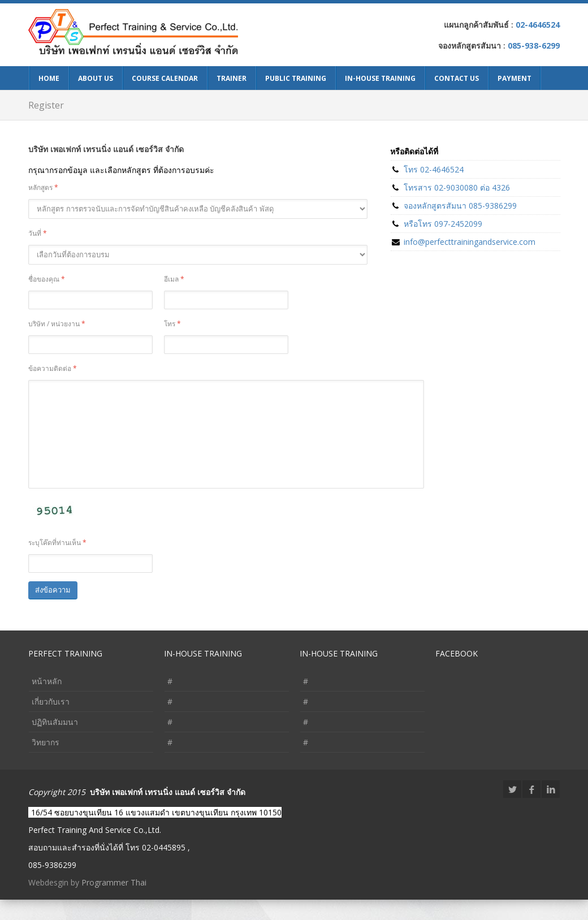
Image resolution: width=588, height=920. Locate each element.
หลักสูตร (43, 187)
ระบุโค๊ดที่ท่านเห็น (57, 563)
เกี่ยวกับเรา (51, 722)
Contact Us (457, 78)
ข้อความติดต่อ (53, 368)
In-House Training (380, 78)
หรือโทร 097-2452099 (443, 224)
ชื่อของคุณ (47, 279)
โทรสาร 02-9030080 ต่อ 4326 (457, 187)
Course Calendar (165, 78)
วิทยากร (46, 763)
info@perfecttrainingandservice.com (470, 242)
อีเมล (174, 279)
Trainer (232, 78)
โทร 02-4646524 (434, 169)
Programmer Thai (114, 903)
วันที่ (38, 233)
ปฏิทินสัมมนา (55, 742)
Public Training (296, 78)
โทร (172, 324)
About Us (96, 78)
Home (49, 78)
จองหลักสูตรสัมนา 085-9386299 (460, 206)
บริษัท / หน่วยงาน (57, 324)
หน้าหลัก (47, 701)
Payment (514, 78)
